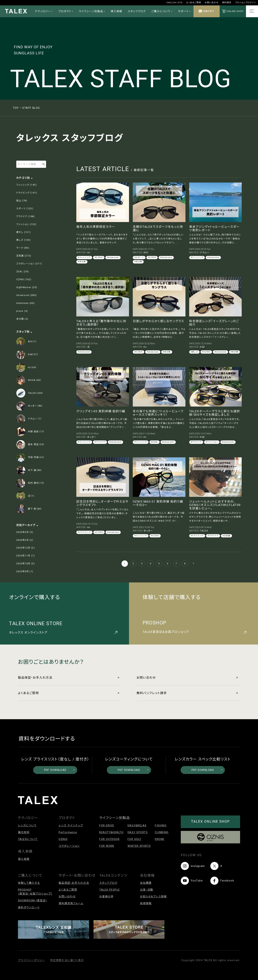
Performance (68, 832)
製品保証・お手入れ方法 (68, 678)
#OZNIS (99, 257)
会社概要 (146, 883)
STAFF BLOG (31, 108)
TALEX (204, 531)
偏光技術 (24, 832)
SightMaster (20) (27, 287)
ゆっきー (92, 437)
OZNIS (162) (24, 279)
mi (89, 252)
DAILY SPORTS (138, 832)
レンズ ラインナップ (71, 825)
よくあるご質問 (194, 3)
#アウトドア (100, 442)
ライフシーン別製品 (92, 11)
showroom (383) (27, 295)
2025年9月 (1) (25, 571)
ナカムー (205, 252)
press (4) (22, 311)
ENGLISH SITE (175, 3)
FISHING (161, 825)
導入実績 (116, 11)
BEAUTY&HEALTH (111, 832)
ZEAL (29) (23, 271)
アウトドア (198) (26, 216)
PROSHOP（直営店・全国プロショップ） (35, 892)
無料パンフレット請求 (187, 693)
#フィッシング (84, 257)
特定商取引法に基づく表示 (67, 960)
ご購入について (162, 11)
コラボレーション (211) (29, 264)
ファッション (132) (26, 224)
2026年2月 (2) (25, 540)
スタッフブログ (137, 11)
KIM (202, 347)
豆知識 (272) (24, 256)
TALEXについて (28, 839)
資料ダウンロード (29, 907)
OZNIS (63, 839)
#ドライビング (84, 532)
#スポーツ (139, 257)
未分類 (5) (22, 319)
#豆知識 (226, 536)
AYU (146, 252)
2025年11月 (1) (26, 556)
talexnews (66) (26, 303)
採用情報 (146, 903)
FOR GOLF (135, 839)
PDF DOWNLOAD (59, 770)
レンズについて (27, 825)
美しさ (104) (24, 240)
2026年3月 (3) (25, 532)
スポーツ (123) (25, 208)
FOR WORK (107, 846)
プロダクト (66, 11)
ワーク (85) (23, 248)
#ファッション (212, 442)
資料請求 (227, 3)
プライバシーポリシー (31, 960)
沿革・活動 (147, 890)
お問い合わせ (212, 3)
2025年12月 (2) (26, 548)
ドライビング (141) (27, 193)
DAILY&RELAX (137, 825)
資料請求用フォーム (71, 903)
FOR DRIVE (107, 825)
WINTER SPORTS (139, 846)
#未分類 (82, 262)
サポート (184, 11)
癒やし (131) (24, 232)
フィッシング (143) (27, 185)
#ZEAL (155, 442)
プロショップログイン (245, 3)
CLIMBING (162, 832)
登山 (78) (22, 201)
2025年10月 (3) (26, 563)
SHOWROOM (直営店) (32, 900)
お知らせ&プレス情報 (153, 897)
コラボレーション (69, 846)
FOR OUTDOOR (109, 839)
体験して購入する (29, 883)
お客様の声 (106, 897)
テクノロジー (44, 11)
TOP (16, 108)
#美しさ (194, 352)
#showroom (113, 257)
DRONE (160, 839)
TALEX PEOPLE (109, 890)
